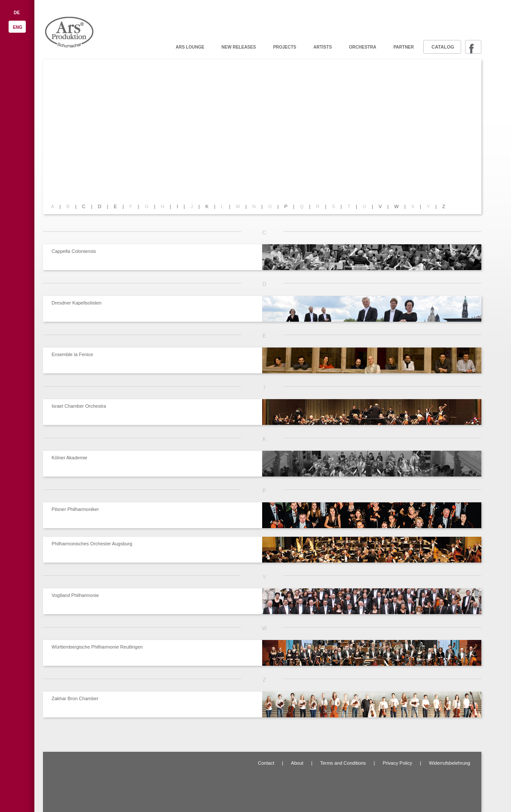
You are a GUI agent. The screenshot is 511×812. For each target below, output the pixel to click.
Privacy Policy (397, 763)
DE (17, 13)
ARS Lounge (190, 47)
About (297, 763)
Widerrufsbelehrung (450, 763)
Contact (266, 763)
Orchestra (363, 47)
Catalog (443, 47)
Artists (323, 47)
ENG (18, 27)
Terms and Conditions (343, 763)
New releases (239, 47)
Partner (404, 47)
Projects (285, 47)
